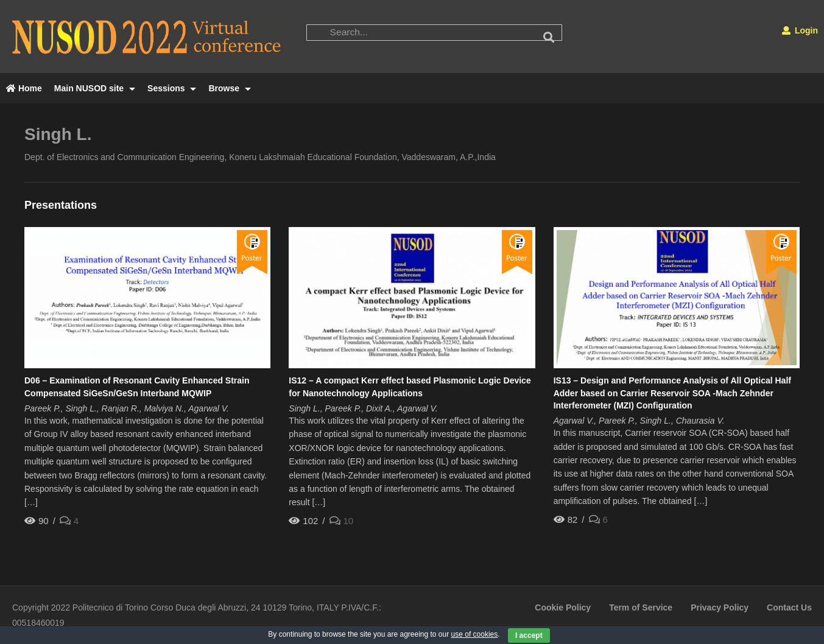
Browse (229, 88)
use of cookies (475, 634)
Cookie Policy (563, 607)
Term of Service (641, 607)
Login (800, 30)
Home (24, 88)
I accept (529, 635)
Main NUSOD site (95, 88)
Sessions (172, 88)
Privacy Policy (720, 607)
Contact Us (789, 607)
